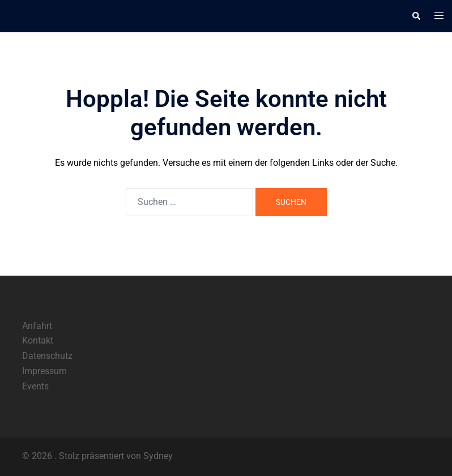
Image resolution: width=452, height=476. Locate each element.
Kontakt (38, 340)
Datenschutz (47, 356)
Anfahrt (37, 326)
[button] (416, 16)
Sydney (158, 456)
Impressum (44, 371)
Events (35, 386)
